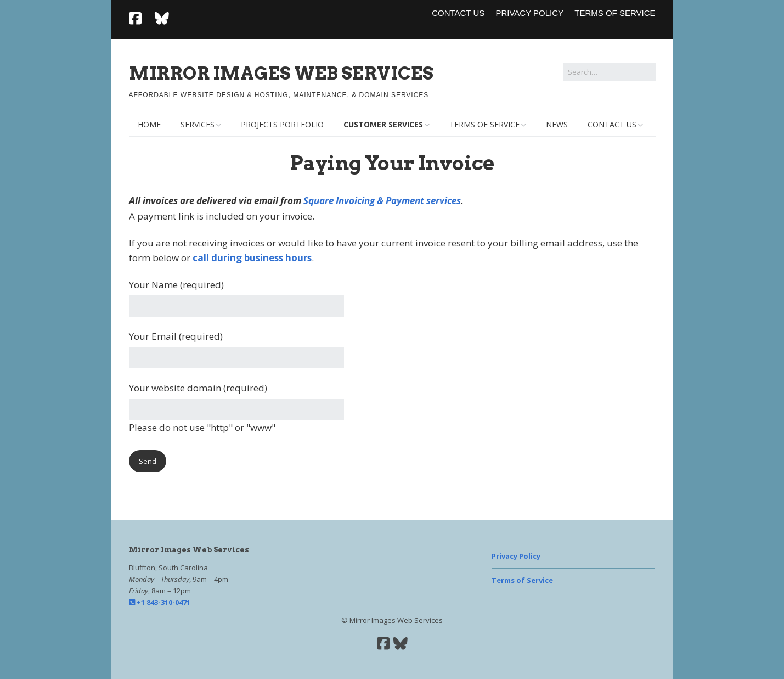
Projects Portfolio (282, 124)
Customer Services (383, 124)
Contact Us (458, 13)
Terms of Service (615, 13)
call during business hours (252, 258)
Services (198, 124)
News (557, 124)
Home (149, 124)
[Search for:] (610, 72)
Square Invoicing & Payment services (382, 201)
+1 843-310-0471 (160, 602)
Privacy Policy (529, 13)
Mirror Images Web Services (281, 73)
